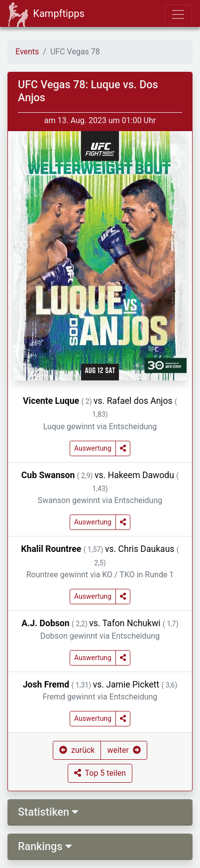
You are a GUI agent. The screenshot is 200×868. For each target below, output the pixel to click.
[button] (123, 448)
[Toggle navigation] (178, 14)
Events (27, 52)
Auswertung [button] (93, 448)
